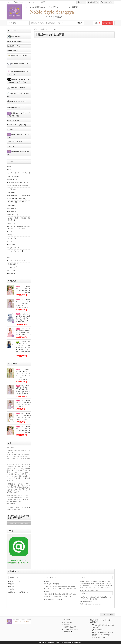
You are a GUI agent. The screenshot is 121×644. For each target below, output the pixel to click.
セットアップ (12, 267)
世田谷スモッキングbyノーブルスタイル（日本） (18, 114)
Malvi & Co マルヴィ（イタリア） (19, 65)
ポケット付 (11, 223)
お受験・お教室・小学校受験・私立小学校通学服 (18, 219)
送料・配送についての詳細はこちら (55, 600)
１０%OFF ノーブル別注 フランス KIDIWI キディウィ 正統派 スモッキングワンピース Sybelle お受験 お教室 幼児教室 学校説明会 (23, 348)
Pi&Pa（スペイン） (13, 120)
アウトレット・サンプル (15, 142)
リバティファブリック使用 (16, 261)
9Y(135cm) (11, 205)
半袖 (9, 166)
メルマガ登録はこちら (19, 523)
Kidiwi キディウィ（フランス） (18, 57)
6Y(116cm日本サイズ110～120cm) (18, 195)
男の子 (9, 257)
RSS (65, 632)
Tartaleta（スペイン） (16, 107)
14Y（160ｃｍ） (13, 215)
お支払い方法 (68, 622)
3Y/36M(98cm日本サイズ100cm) (17, 186)
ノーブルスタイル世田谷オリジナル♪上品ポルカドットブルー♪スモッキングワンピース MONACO (23, 318)
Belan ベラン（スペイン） (18, 88)
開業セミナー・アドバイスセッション (18, 135)
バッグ (9, 232)
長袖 (9, 170)
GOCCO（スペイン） (14, 51)
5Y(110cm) (11, 192)
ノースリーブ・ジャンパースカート (18, 173)
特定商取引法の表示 (70, 627)
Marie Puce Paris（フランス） (17, 125)
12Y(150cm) (11, 212)
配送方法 (67, 625)
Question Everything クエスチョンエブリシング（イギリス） (18, 80)
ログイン (81, 2)
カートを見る (107, 23)
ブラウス (10, 235)
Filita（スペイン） (15, 36)
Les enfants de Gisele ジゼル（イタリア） (19, 72)
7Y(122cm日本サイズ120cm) (16, 199)
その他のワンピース (13, 129)
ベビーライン (12, 270)
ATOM (70, 632)
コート (9, 241)
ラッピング (11, 146)
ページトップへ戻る (107, 614)
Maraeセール (11, 274)
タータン (10, 254)
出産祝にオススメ (13, 264)
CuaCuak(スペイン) (13, 46)
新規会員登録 (93, 2)
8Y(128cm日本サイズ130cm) (16, 202)
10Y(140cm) (11, 208)
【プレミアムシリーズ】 (15, 251)
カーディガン (12, 238)
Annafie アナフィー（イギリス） (18, 94)
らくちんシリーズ (13, 248)
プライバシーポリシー (71, 629)
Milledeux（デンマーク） (15, 42)
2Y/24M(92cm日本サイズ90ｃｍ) (18, 183)
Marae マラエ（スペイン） (18, 101)
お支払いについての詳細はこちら (19, 592)
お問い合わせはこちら (99, 637)
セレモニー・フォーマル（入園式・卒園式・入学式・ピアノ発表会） (18, 227)
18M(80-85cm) (12, 179)
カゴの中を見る (107, 2)
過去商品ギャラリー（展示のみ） (18, 152)
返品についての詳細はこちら (89, 590)
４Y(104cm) (11, 189)
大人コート (11, 245)
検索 (80, 23)
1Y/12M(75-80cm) (13, 176)
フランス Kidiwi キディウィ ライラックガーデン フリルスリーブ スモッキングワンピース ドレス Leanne (23, 303)
